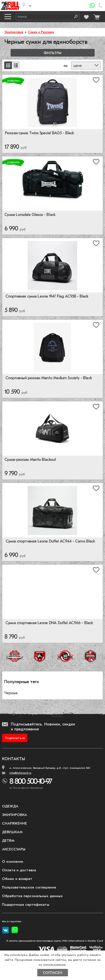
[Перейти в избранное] (86, 16)
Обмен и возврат (17, 879)
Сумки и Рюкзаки (41, 32)
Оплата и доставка (19, 870)
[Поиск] (74, 17)
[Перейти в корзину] (96, 16)
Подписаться (15, 738)
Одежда (10, 806)
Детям (8, 841)
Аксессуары (14, 849)
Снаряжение (14, 823)
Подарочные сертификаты (26, 905)
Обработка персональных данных (32, 896)
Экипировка (14, 32)
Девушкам (12, 832)
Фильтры (53, 53)
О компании (13, 861)
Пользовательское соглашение (29, 887)
